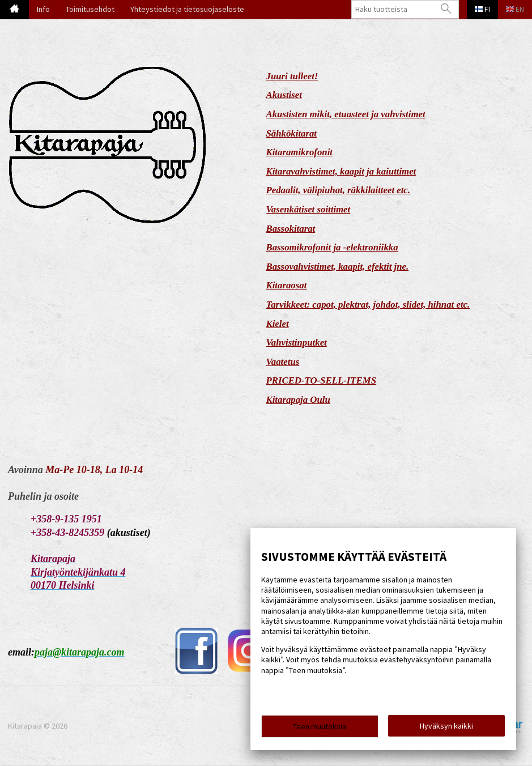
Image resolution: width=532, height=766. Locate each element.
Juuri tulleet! (292, 76)
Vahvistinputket (297, 342)
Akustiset (284, 95)
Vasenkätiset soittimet (308, 209)
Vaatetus (283, 362)
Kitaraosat (287, 285)
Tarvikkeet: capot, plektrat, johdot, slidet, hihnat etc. (368, 305)
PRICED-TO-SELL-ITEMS (322, 380)
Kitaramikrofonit (300, 152)
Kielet (278, 324)
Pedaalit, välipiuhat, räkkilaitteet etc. (339, 190)
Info (43, 9)
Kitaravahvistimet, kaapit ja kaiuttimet (341, 171)
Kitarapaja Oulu (298, 400)
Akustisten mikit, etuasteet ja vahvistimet (346, 114)
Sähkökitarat (292, 133)
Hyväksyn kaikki (446, 727)
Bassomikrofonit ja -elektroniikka (332, 247)
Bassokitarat (291, 229)
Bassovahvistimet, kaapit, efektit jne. (338, 267)
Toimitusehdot (90, 9)
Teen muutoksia (320, 727)
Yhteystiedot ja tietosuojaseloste (187, 9)
